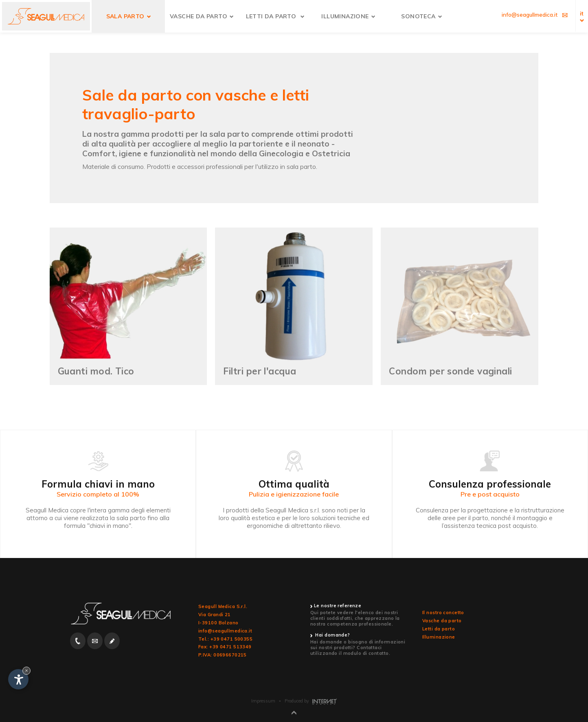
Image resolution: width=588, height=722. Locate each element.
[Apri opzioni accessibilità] (18, 679)
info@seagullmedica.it (225, 631)
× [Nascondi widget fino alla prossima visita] (26, 671)
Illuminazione (439, 637)
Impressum (263, 701)
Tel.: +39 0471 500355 (225, 639)
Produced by (311, 701)
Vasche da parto (442, 621)
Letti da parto (439, 629)
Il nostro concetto (443, 613)
